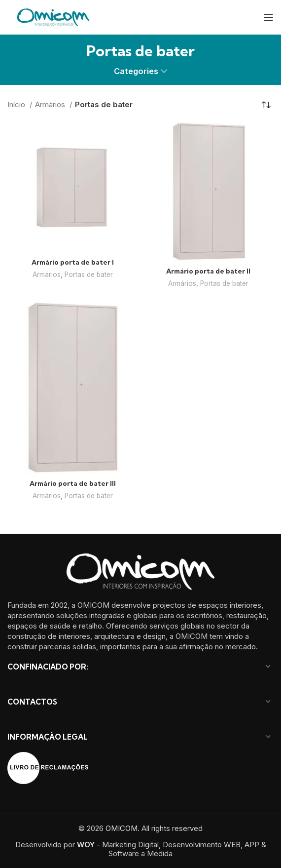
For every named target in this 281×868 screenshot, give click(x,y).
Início (17, 104)
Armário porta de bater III (73, 483)
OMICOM (122, 828)
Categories (136, 71)
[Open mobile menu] (269, 17)
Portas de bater (89, 275)
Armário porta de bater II (208, 271)
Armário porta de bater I (73, 262)
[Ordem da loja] (266, 105)
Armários (51, 104)
